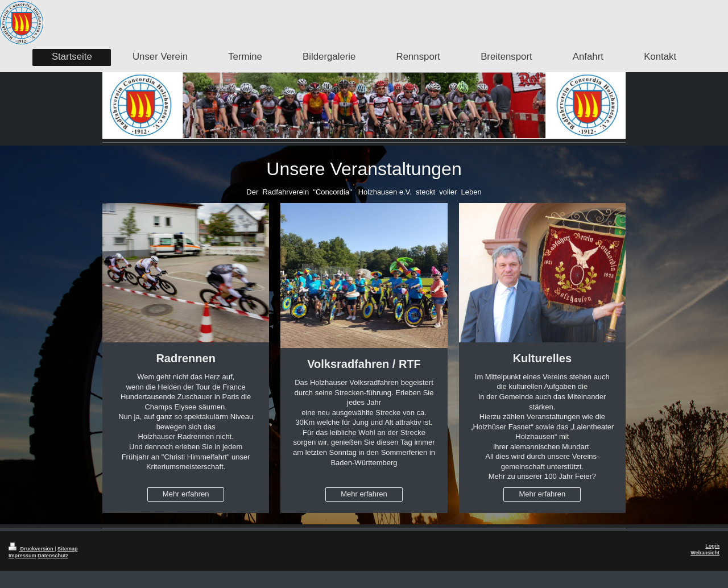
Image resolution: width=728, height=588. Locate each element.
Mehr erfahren (186, 494)
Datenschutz (53, 556)
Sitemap (67, 549)
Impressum (22, 556)
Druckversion (32, 549)
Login (712, 546)
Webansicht (705, 553)
